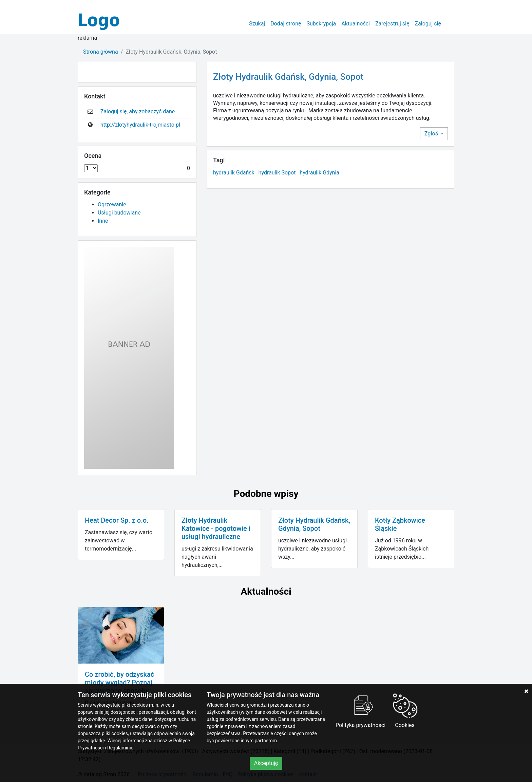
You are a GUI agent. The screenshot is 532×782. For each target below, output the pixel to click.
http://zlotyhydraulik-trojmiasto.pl (140, 125)
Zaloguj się (428, 24)
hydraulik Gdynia (319, 173)
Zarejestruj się (392, 24)
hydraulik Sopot (277, 173)
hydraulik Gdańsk (234, 173)
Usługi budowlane (119, 213)
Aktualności (356, 24)
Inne (103, 221)
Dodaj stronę (286, 24)
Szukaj (257, 24)
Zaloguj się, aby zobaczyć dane (138, 111)
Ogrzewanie (112, 204)
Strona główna (101, 52)
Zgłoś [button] (432, 134)
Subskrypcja (321, 24)
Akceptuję (266, 763)
